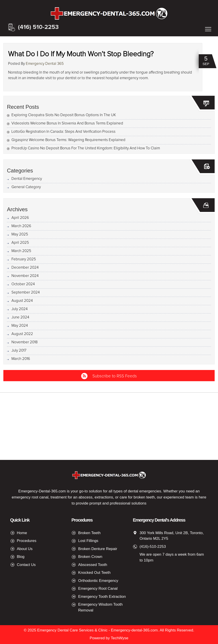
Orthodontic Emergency (98, 581)
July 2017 (19, 351)
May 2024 (20, 326)
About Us (25, 549)
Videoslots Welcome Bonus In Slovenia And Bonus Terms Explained (67, 123)
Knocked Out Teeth (94, 573)
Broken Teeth (89, 533)
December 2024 (25, 268)
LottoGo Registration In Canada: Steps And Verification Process (63, 132)
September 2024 (26, 293)
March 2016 (21, 359)
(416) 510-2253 (38, 27)
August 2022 (22, 334)
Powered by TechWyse (109, 638)
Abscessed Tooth (93, 565)
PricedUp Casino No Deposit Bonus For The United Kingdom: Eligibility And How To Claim (86, 148)
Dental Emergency (27, 179)
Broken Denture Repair (98, 549)
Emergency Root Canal (98, 589)
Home (22, 533)
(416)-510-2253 (153, 547)
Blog (21, 557)
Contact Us (26, 565)
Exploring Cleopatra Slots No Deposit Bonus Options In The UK (64, 115)
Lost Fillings (88, 541)
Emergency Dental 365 (45, 64)
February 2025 (24, 259)
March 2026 (21, 226)
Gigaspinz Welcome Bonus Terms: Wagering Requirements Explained (68, 140)
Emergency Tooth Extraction (102, 597)
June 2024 (20, 317)
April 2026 (20, 218)
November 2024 (25, 276)
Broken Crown (90, 557)
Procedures (27, 541)
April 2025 (20, 243)
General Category (26, 187)
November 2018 (25, 342)
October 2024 (23, 284)
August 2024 (22, 301)
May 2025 (20, 234)
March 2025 (21, 251)
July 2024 (20, 309)
